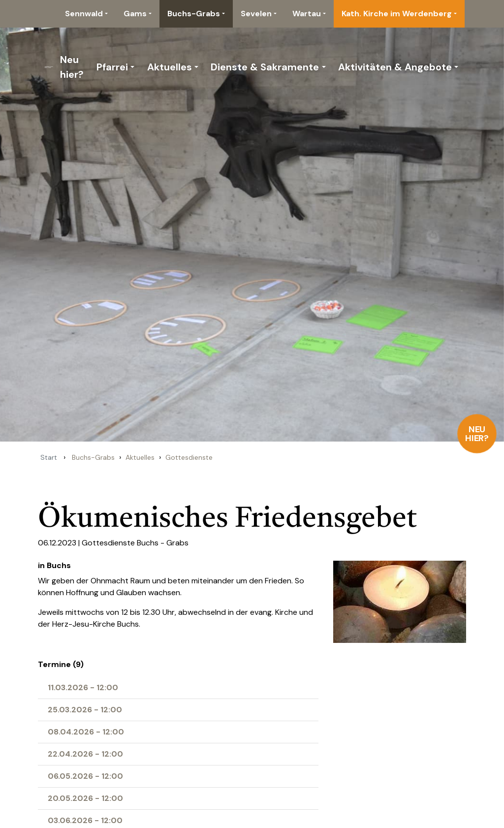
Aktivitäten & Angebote (395, 67)
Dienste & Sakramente (265, 67)
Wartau (307, 14)
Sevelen (256, 14)
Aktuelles (170, 67)
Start (49, 457)
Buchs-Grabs (194, 14)
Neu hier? (477, 434)
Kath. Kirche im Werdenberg (397, 14)
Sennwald (84, 14)
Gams (135, 14)
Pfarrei (112, 67)
